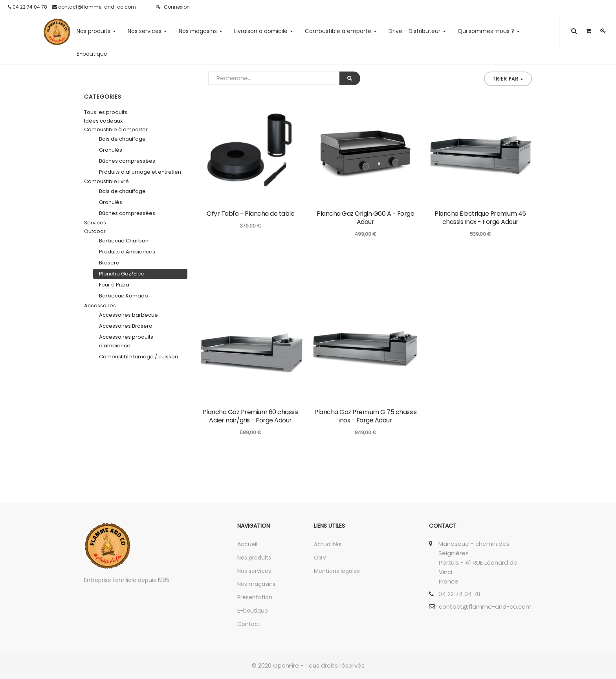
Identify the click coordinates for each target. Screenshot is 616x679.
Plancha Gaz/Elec (122, 274)
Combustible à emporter (116, 129)
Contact (249, 624)
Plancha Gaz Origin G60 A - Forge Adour (365, 218)
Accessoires (100, 306)
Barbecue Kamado (124, 296)
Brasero (109, 263)
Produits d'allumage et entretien (140, 172)
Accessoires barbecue (128, 315)
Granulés (111, 150)
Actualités (328, 544)
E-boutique (253, 611)
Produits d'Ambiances (127, 252)
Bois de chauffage (122, 139)
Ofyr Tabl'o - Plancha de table (250, 214)
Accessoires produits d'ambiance (126, 341)
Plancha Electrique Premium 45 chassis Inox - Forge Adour (480, 218)
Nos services (254, 571)
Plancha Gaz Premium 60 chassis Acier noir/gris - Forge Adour (251, 416)
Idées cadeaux (103, 121)
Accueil (247, 544)
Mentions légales (337, 571)
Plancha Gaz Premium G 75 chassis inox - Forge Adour (365, 416)
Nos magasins (256, 584)
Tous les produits (106, 112)
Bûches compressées (127, 161)
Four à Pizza (114, 285)
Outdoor (95, 231)
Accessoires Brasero (126, 326)
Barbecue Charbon (124, 241)
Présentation (255, 597)
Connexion (173, 7)
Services (95, 223)
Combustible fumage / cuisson (138, 357)
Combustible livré (106, 181)
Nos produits (254, 558)
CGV (320, 558)
